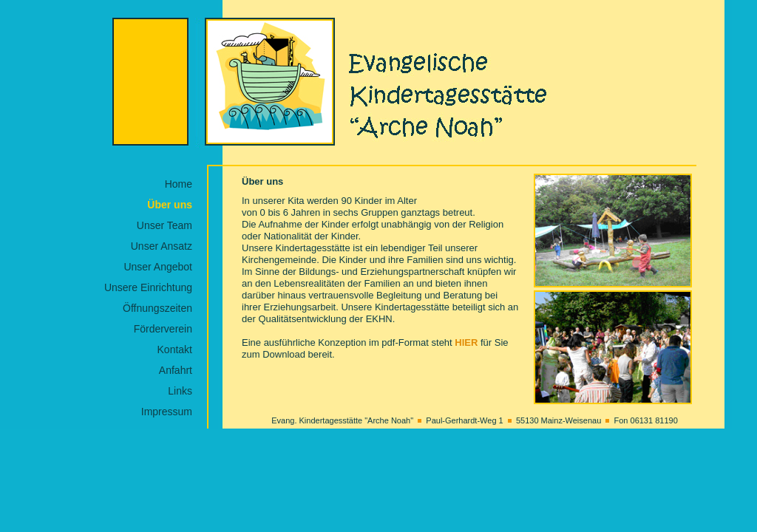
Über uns (170, 205)
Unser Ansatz (162, 246)
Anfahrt (176, 370)
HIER (466, 342)
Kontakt (175, 349)
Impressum (167, 412)
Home (179, 184)
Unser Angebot (158, 267)
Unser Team (164, 225)
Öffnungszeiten (157, 308)
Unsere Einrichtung (148, 287)
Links (180, 391)
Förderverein (163, 329)
